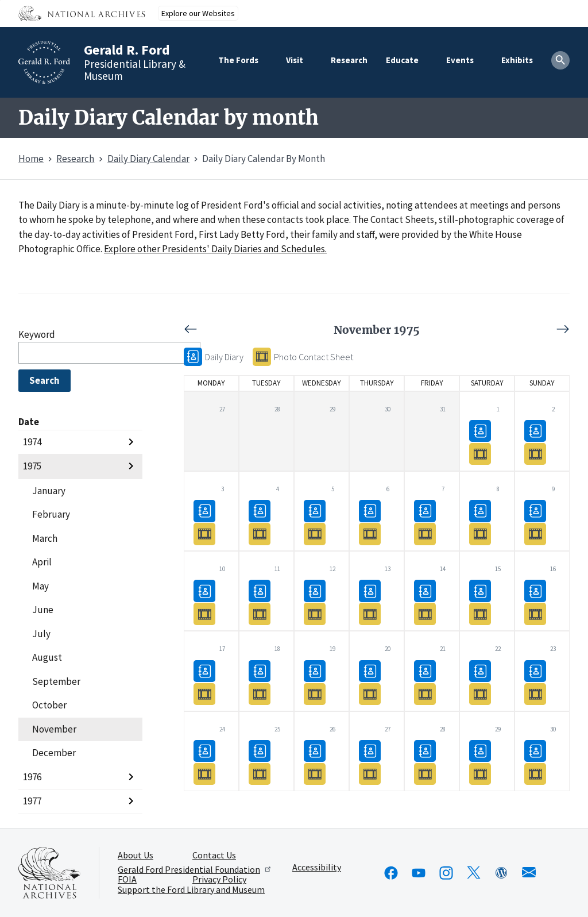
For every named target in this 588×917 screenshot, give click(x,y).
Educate (402, 60)
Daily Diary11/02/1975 (535, 431)
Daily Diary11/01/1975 (480, 431)
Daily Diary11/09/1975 (535, 510)
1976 (32, 777)
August (47, 657)
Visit (295, 60)
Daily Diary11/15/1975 (480, 590)
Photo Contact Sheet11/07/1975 (425, 533)
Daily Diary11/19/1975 (315, 670)
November (54, 729)
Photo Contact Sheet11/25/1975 (260, 774)
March (45, 538)
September (56, 681)
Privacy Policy (219, 880)
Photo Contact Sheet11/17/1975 (204, 693)
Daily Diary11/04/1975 (260, 510)
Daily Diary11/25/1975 (260, 751)
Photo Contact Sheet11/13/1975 (370, 613)
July (41, 634)
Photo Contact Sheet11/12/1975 (315, 613)
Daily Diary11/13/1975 (370, 590)
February (51, 514)
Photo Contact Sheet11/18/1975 (260, 693)
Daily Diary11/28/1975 (425, 751)
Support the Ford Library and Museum (191, 890)
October (49, 705)
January (49, 491)
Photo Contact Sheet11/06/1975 (370, 533)
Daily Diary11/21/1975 (425, 670)
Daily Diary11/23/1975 (535, 670)
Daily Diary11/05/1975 (315, 510)
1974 (32, 442)
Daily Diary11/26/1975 (315, 751)
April (42, 562)
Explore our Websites (198, 13)
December (54, 753)
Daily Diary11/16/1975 (535, 590)
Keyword (37, 334)
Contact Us (214, 856)
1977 (32, 801)
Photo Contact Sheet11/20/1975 (370, 693)
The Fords (238, 60)
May (40, 586)
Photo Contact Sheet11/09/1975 (535, 533)
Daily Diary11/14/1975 (425, 590)
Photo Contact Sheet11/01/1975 (480, 454)
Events (460, 60)
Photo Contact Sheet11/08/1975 (480, 533)
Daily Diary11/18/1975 (260, 670)
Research (349, 60)
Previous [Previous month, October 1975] (280, 329)
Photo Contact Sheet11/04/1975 (260, 533)
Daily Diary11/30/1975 (535, 751)
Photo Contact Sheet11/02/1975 (535, 454)
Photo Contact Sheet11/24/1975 (204, 774)
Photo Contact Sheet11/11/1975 (260, 613)
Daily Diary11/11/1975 (260, 590)
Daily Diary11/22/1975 (480, 670)
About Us (136, 856)
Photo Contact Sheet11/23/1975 (535, 693)
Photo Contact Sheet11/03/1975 (204, 533)
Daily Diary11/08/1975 (480, 510)
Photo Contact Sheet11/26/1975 (315, 774)
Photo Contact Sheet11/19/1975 (315, 693)
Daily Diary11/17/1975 (204, 670)
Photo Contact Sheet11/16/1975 (535, 613)
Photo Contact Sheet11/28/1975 (425, 774)
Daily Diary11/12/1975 (315, 590)
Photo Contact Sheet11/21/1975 (425, 693)
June (43, 610)
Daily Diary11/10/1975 (204, 590)
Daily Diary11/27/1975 (370, 751)
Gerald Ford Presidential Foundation (195, 869)
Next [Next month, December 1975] (473, 329)
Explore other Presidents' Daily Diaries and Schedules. (215, 249)
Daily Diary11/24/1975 (204, 751)
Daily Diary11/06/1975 (370, 510)
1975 (32, 466)
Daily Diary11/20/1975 (370, 670)
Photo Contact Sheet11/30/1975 (535, 774)
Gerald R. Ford (127, 50)
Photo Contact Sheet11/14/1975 (425, 613)
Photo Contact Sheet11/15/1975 (480, 613)
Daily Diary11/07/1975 (425, 510)
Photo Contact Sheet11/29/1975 (480, 774)
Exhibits (517, 60)
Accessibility (317, 868)
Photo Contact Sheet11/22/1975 (480, 693)
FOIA (127, 880)
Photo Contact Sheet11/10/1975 (204, 613)
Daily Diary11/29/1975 (480, 751)
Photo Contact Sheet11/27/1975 (370, 774)
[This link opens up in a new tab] (49, 873)
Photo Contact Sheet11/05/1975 (315, 533)
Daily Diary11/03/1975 (204, 510)
